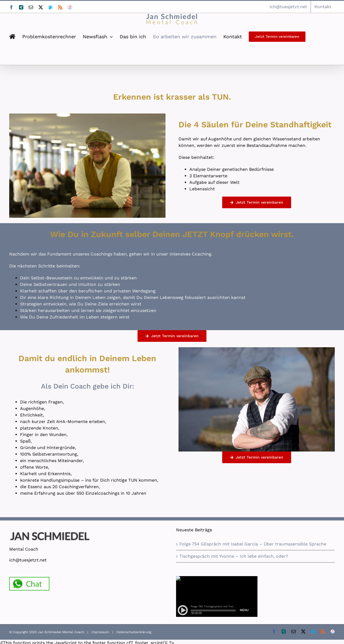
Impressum (100, 632)
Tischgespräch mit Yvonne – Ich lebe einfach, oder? (234, 556)
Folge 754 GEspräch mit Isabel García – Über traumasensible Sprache (253, 544)
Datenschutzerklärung (134, 632)
